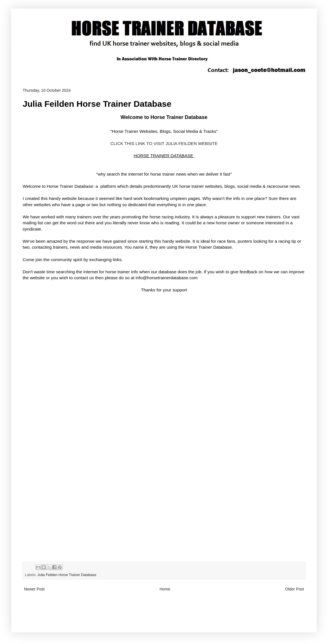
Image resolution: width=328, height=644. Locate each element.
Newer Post (34, 589)
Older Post (295, 589)
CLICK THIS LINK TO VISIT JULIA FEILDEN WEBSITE (164, 143)
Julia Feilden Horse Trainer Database (67, 575)
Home (165, 589)
